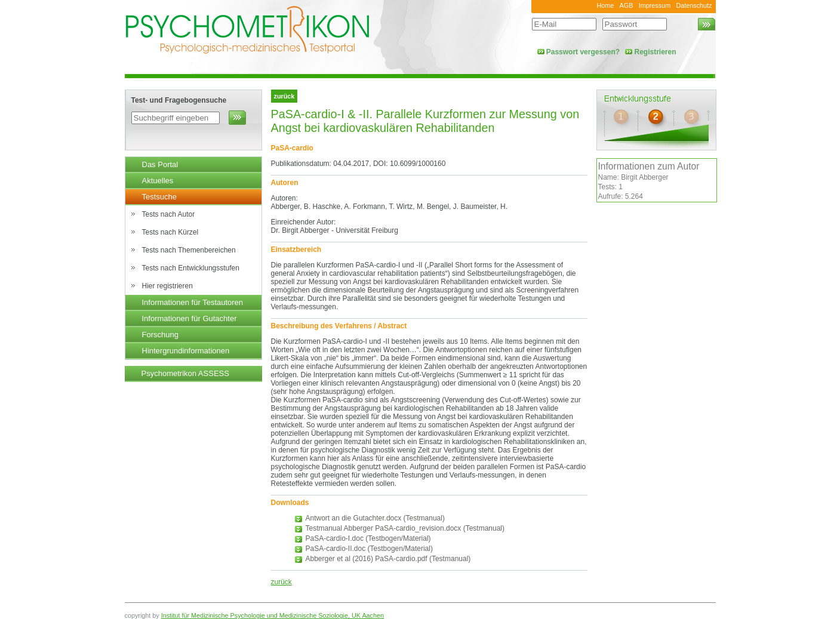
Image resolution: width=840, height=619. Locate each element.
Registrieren (655, 52)
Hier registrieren (167, 286)
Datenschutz (694, 5)
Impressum (655, 5)
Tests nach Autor (169, 214)
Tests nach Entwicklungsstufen (191, 268)
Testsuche (160, 197)
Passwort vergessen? (583, 52)
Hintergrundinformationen (186, 351)
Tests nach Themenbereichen (189, 250)
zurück (281, 582)
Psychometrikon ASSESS (185, 373)
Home (605, 5)
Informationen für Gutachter (190, 318)
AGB (627, 5)
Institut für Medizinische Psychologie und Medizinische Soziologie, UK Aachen (273, 615)
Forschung (160, 335)
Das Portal (160, 164)
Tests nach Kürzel (170, 232)
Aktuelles (158, 181)
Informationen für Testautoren (193, 302)
